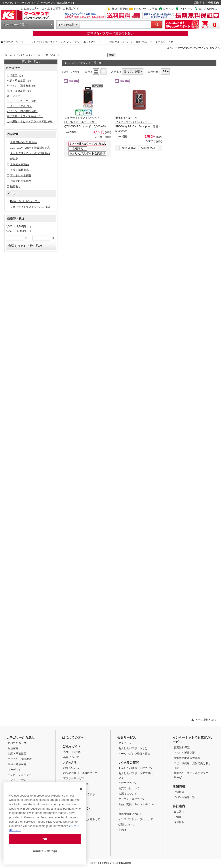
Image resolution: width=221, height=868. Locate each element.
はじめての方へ (30, 9)
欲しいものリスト (209, 9)
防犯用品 (141, 42)
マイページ (186, 9)
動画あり (15, 186)
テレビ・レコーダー (22, 101)
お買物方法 (70, 762)
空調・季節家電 (20, 81)
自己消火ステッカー (94, 42)
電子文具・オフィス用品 (25, 116)
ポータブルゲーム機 (162, 42)
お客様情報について (130, 814)
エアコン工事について (132, 799)
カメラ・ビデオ (20, 106)
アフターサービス (74, 778)
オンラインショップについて (136, 819)
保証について (126, 825)
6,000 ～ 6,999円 (19, 231)
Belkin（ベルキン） (25, 201)
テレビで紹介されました (43, 42)
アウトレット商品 (21, 175)
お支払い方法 (71, 768)
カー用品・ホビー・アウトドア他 (30, 121)
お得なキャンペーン (121, 42)
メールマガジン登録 (145, 9)
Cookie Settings (45, 851)
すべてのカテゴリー (20, 743)
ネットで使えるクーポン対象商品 (30, 153)
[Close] (81, 789)
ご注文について (128, 783)
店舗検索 (179, 792)
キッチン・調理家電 (22, 86)
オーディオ (17, 96)
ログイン (168, 9)
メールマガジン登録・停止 (134, 754)
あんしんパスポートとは (133, 748)
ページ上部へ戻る (206, 720)
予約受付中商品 (19, 164)
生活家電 (16, 76)
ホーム (8, 55)
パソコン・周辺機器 (22, 111)
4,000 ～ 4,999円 (19, 227)
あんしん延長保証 (184, 753)
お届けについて (128, 794)
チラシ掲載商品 (19, 170)
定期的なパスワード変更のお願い (110, 33)
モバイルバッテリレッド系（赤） (36, 55)
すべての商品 (66, 25)
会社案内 (213, 3)
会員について (71, 757)
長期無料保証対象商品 (23, 142)
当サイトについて (74, 752)
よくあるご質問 (51, 9)
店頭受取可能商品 (21, 181)
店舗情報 (179, 786)
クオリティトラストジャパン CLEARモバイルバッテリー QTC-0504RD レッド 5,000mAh (85, 122)
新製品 (14, 159)
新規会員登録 (120, 9)
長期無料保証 (182, 747)
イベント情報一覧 (184, 797)
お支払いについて (129, 788)
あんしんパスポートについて (136, 768)
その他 (122, 830)
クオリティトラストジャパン (31, 207)
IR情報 (178, 817)
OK (45, 839)
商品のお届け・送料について (80, 773)
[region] (45, 823)
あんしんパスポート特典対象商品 (30, 148)
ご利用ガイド (71, 9)
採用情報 (199, 3)
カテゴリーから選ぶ (15, 25)
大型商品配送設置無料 (187, 758)
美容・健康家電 (20, 91)
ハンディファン (70, 42)
